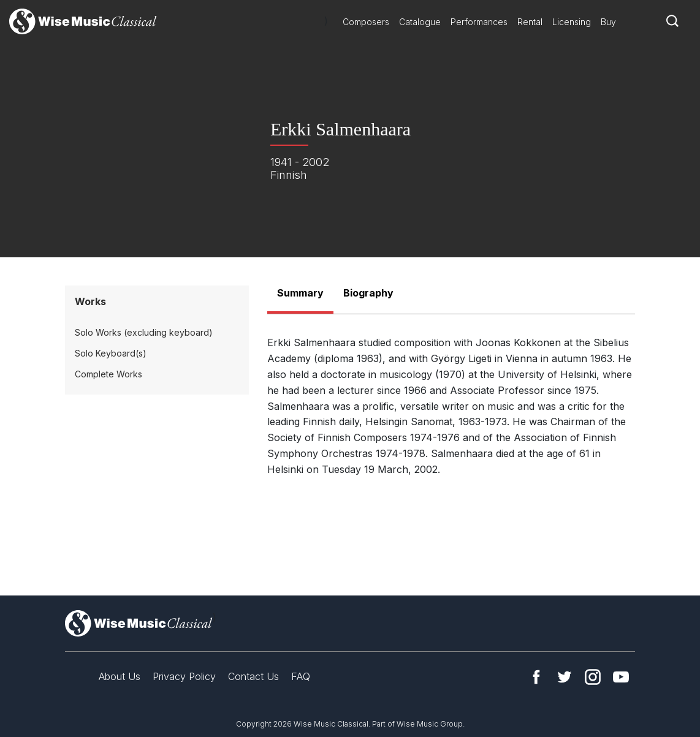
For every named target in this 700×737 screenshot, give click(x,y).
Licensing (572, 22)
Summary (300, 293)
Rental (530, 22)
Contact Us (253, 676)
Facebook (536, 677)
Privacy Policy (184, 676)
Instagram (593, 677)
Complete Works (108, 374)
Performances (479, 22)
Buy (608, 22)
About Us (120, 676)
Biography (368, 293)
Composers (366, 22)
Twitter (565, 677)
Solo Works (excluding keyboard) (144, 332)
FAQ (301, 676)
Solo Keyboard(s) (111, 353)
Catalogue (420, 22)
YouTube (621, 677)
